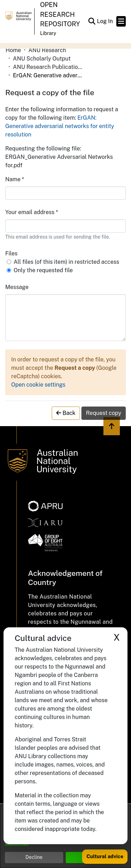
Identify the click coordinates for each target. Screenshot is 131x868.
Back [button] (66, 413)
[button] (92, 21)
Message (17, 287)
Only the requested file (43, 270)
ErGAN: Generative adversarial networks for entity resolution (60, 126)
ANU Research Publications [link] (48, 67)
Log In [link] (105, 21)
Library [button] (48, 33)
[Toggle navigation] (121, 21)
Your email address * (32, 212)
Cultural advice (105, 856)
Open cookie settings (38, 385)
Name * (15, 179)
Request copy (104, 413)
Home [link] (13, 50)
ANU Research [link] (47, 50)
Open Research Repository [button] (60, 14)
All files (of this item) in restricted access (66, 262)
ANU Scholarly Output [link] (42, 59)
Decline (34, 857)
